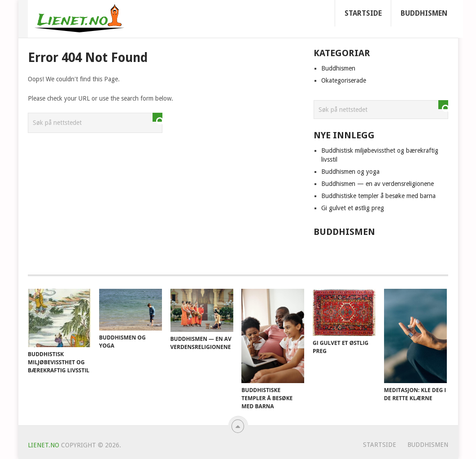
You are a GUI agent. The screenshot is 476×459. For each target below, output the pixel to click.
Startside (363, 13)
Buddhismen (424, 13)
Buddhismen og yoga (350, 172)
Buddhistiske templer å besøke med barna (378, 196)
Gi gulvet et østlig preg (353, 208)
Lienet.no (44, 445)
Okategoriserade (344, 80)
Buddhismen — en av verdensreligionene (378, 184)
